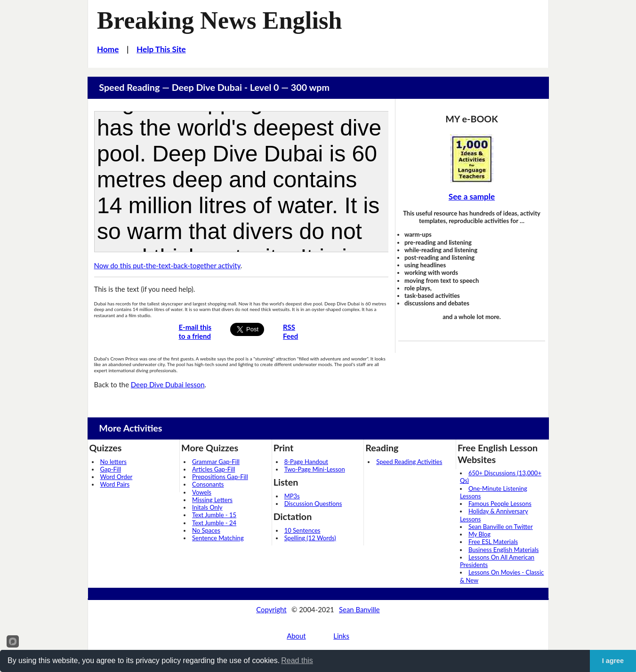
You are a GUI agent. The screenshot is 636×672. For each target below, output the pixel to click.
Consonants (208, 484)
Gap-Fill (111, 469)
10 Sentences (302, 530)
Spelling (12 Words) (310, 538)
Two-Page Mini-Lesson (315, 469)
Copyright (271, 609)
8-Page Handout (306, 462)
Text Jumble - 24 (214, 523)
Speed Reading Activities (409, 462)
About (296, 636)
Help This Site (161, 49)
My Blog (479, 534)
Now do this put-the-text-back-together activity (167, 265)
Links (341, 636)
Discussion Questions (313, 504)
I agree (613, 661)
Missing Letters (212, 500)
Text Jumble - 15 (214, 515)
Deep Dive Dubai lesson (168, 384)
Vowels (202, 492)
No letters (113, 462)
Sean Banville (359, 609)
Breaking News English (219, 20)
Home (108, 49)
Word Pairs (115, 484)
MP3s (292, 496)
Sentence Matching (218, 538)
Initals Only (207, 507)
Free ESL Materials (493, 542)
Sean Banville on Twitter (501, 527)
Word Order (117, 477)
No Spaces (206, 530)
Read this (297, 660)
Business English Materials (503, 550)
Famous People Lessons (500, 504)
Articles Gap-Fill (213, 469)
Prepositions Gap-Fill (220, 477)
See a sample (472, 196)
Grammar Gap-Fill (216, 462)
